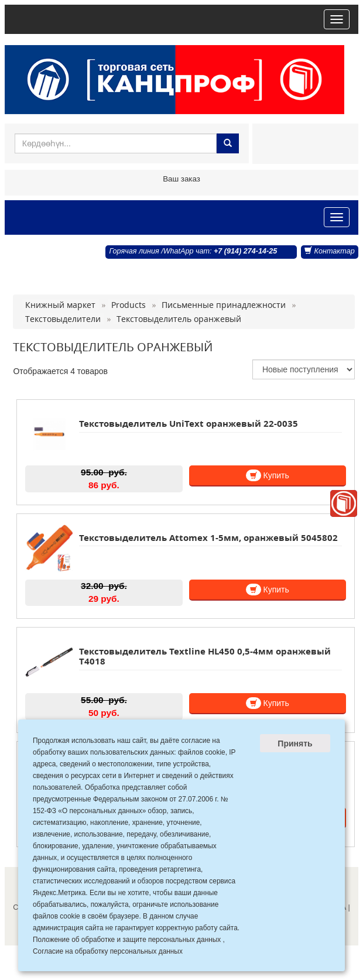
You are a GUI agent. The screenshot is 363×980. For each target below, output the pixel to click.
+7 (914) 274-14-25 (245, 251)
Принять (295, 743)
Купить (268, 475)
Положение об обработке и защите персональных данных (127, 940)
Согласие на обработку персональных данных (108, 951)
